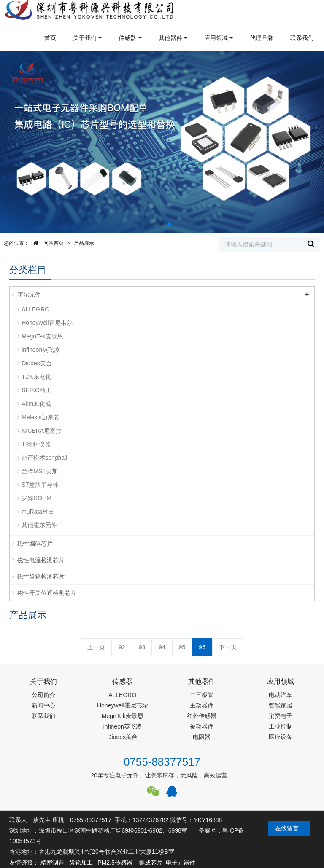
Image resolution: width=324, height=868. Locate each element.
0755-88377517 (162, 762)
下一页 (228, 647)
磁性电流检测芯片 (41, 560)
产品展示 (84, 243)
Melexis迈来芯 (40, 417)
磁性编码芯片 (35, 544)
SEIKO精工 (36, 390)
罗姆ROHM (36, 498)
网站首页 (46, 243)
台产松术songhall (44, 458)
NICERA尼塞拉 (42, 431)
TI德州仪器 (36, 444)
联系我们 (302, 38)
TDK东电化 (36, 377)
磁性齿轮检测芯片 (41, 576)
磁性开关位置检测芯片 (47, 593)
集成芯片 (151, 863)
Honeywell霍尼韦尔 (47, 323)
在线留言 (287, 828)
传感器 (127, 38)
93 (142, 647)
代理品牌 (262, 38)
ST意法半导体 (40, 485)
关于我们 (85, 38)
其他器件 (170, 38)
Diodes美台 (37, 363)
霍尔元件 (29, 295)
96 (202, 647)
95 (182, 647)
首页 (50, 38)
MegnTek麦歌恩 (42, 336)
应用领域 (216, 38)
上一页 (96, 647)
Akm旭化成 (36, 404)
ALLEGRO (35, 309)
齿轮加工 (81, 863)
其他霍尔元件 (39, 525)
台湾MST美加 (40, 471)
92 (122, 647)
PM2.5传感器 (115, 863)
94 (162, 647)
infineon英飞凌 (41, 350)
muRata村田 (38, 512)
